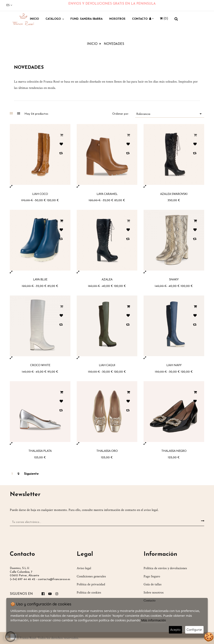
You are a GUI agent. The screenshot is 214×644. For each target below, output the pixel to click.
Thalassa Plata (40, 451)
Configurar (194, 630)
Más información (153, 620)
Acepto (175, 630)
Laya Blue (40, 279)
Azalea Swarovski (174, 194)
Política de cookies (89, 592)
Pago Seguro (152, 576)
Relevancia (170, 113)
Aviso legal (84, 568)
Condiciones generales (91, 576)
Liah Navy (174, 365)
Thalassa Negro (174, 451)
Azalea (107, 279)
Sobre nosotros (154, 592)
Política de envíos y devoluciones (165, 568)
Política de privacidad (91, 584)
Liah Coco (40, 194)
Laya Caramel (107, 194)
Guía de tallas (153, 584)
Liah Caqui (107, 365)
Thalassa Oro (107, 451)
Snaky (174, 279)
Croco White (40, 365)
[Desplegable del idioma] (9, 5)
